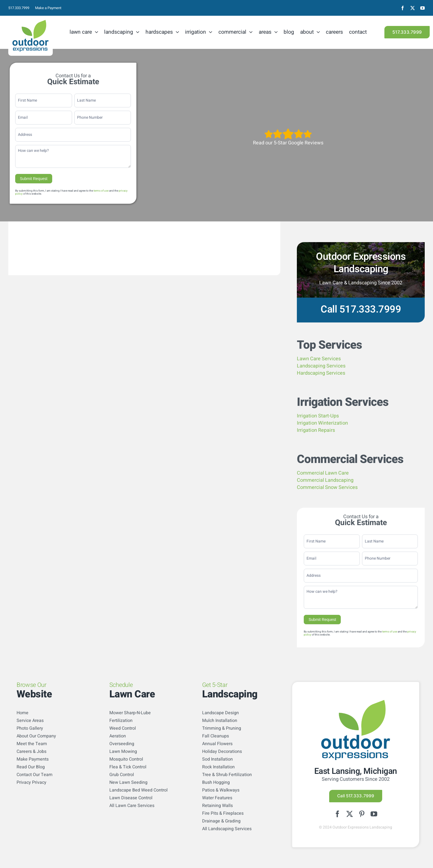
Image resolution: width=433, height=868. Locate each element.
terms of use (101, 191)
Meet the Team (32, 744)
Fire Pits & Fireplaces (223, 813)
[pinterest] (362, 814)
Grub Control (122, 775)
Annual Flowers (217, 744)
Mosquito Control (126, 759)
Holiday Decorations (222, 751)
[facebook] (403, 8)
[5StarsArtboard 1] (288, 130)
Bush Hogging (216, 782)
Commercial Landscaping (325, 480)
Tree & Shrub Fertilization (227, 775)
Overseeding (122, 744)
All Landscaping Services (227, 829)
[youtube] (423, 8)
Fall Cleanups (216, 736)
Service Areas (30, 721)
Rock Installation (218, 767)
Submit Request (34, 179)
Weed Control (123, 728)
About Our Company (36, 736)
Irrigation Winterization (322, 423)
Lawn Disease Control (131, 798)
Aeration (118, 736)
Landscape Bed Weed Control (138, 790)
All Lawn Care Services (132, 806)
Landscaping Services (321, 366)
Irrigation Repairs (316, 430)
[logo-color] (31, 22)
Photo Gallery (30, 728)
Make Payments (33, 759)
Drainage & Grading (221, 821)
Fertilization (121, 721)
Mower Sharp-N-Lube (130, 713)
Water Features (217, 798)
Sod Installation (217, 759)
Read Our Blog (31, 767)
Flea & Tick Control (128, 767)
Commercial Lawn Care (323, 473)
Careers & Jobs (31, 751)
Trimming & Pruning (222, 728)
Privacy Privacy (31, 782)
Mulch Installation (220, 721)
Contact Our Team (35, 775)
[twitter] (413, 8)
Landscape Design (221, 713)
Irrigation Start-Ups (318, 416)
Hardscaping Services (321, 373)
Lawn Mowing (123, 751)
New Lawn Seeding (128, 782)
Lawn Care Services (319, 359)
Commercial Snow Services (327, 487)
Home (23, 713)
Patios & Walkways (221, 790)
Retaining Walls (217, 806)
